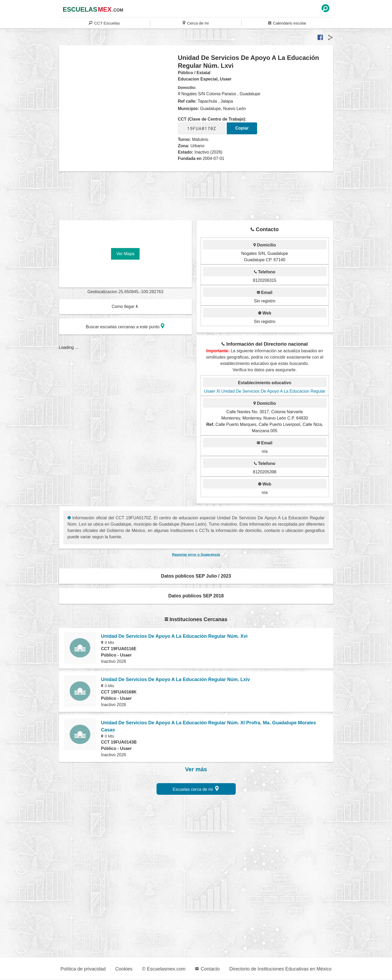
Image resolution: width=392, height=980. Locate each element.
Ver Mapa (125, 254)
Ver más (196, 769)
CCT (104, 23)
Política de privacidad (83, 969)
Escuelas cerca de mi (196, 789)
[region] (119, 96)
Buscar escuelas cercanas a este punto (125, 326)
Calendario (287, 23)
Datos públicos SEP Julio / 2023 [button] (196, 576)
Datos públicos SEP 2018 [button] (196, 596)
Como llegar (125, 306)
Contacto (207, 969)
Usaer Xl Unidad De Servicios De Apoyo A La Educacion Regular (265, 391)
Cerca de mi (196, 23)
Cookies (124, 969)
